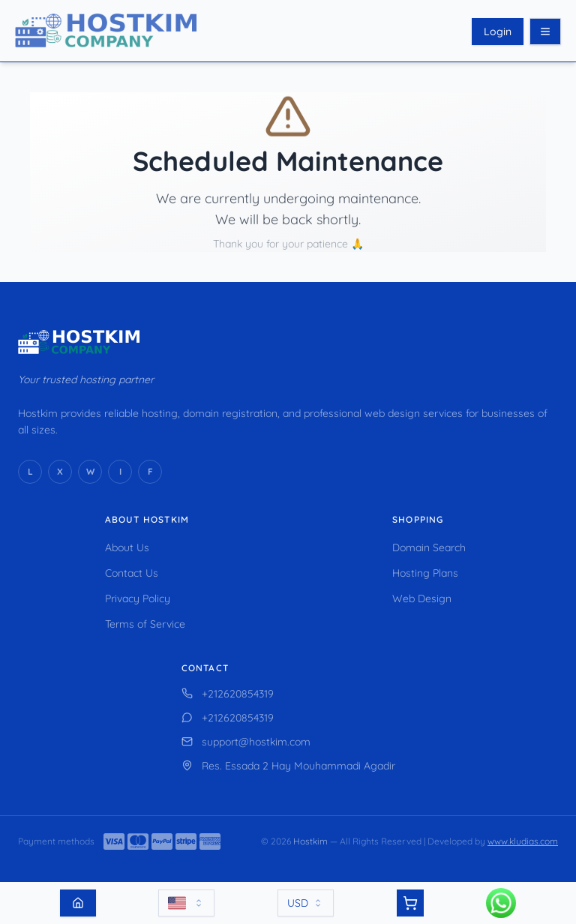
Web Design (422, 598)
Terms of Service (145, 624)
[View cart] (410, 903)
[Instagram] (120, 472)
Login (498, 31)
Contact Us (132, 573)
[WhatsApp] (90, 472)
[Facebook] (150, 472)
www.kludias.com (523, 841)
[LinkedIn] (30, 472)
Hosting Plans (425, 573)
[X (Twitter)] (60, 472)
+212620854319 (228, 694)
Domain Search (429, 547)
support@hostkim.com (246, 742)
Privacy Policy (138, 598)
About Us (127, 547)
